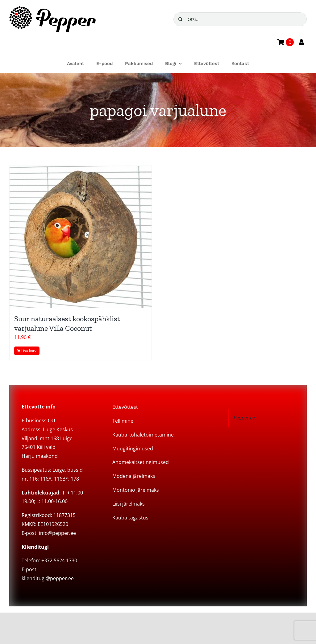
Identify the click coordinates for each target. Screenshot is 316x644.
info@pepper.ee (57, 533)
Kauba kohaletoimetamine (143, 435)
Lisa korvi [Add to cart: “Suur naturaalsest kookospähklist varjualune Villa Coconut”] (29, 351)
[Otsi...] (240, 19)
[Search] (180, 19)
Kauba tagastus (130, 518)
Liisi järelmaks (129, 504)
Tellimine (123, 421)
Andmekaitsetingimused (141, 462)
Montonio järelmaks (136, 490)
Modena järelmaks (134, 476)
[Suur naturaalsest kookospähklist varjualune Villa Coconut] (81, 237)
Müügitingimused (133, 449)
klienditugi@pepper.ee (48, 578)
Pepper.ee (244, 418)
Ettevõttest (125, 407)
